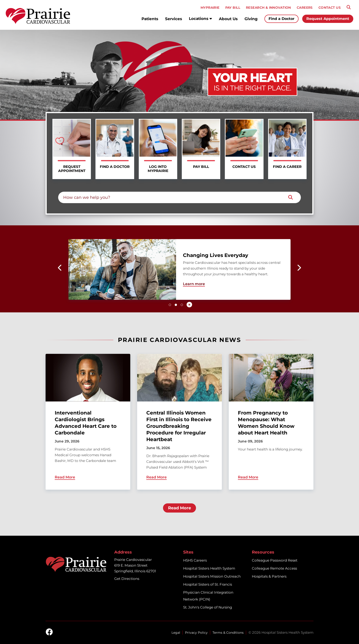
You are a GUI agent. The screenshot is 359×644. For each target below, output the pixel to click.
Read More (179, 508)
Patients (150, 19)
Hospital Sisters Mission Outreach (212, 576)
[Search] (349, 7)
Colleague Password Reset (275, 560)
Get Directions (127, 579)
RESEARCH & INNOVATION (268, 8)
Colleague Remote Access (274, 568)
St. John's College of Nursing (208, 607)
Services (174, 19)
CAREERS (305, 8)
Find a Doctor (281, 19)
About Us (228, 19)
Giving (251, 19)
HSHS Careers (195, 560)
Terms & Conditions (228, 633)
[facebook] (49, 632)
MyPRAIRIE (210, 8)
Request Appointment (328, 19)
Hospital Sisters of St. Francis (208, 584)
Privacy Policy (196, 633)
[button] (60, 268)
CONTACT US (330, 8)
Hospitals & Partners (269, 576)
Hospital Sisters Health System (209, 568)
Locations (200, 19)
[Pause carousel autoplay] (189, 305)
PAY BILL (233, 8)
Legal (176, 633)
